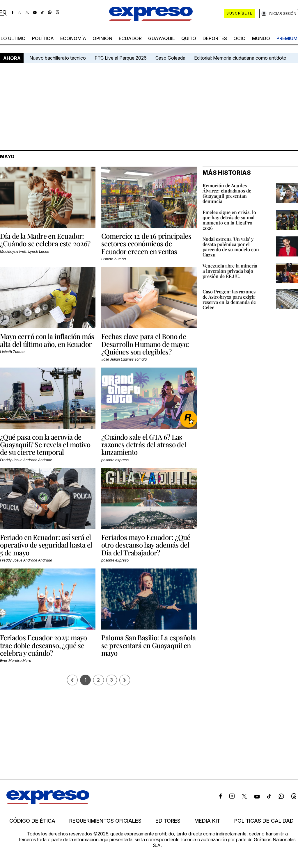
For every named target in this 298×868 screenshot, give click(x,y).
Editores (168, 821)
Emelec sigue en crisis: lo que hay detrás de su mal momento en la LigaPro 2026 (229, 220)
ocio (240, 38)
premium (287, 38)
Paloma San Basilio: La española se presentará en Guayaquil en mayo (148, 645)
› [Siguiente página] (125, 680)
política (43, 38)
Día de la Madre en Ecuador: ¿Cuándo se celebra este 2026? (45, 240)
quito (189, 38)
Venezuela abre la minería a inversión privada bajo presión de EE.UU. (230, 271)
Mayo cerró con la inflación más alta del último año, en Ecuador (47, 340)
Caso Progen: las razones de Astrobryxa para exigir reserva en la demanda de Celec (229, 299)
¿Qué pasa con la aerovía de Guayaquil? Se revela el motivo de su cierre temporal (45, 444)
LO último (13, 38)
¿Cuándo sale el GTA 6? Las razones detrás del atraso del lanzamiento (144, 444)
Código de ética (32, 821)
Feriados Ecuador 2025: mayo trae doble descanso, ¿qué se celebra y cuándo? (44, 645)
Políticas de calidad (264, 821)
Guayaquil (162, 38)
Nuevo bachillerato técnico (58, 58)
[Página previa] (72, 680)
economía (73, 38)
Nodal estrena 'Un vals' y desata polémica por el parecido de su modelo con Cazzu (231, 247)
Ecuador (130, 38)
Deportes (215, 38)
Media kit (207, 821)
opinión (102, 38)
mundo (261, 38)
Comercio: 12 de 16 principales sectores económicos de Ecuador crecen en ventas (146, 244)
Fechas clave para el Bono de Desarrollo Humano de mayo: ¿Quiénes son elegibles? (145, 344)
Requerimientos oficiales (105, 821)
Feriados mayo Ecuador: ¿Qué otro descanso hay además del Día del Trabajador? (146, 545)
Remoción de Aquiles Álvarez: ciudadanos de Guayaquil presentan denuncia (227, 193)
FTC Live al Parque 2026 (121, 58)
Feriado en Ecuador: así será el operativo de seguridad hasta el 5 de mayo (46, 545)
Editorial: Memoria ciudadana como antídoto (240, 58)
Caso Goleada (170, 58)
